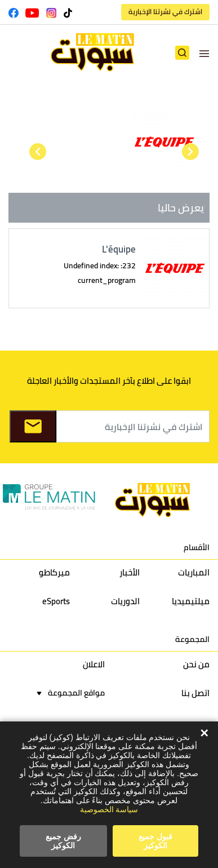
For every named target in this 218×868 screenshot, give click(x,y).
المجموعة (192, 639)
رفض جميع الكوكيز (63, 841)
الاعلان (94, 664)
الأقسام (197, 547)
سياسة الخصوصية (109, 809)
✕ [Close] (204, 733)
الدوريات (125, 601)
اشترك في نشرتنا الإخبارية (165, 12)
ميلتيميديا (191, 601)
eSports (56, 601)
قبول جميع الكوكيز (155, 841)
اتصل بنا (195, 693)
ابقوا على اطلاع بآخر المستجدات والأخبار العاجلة (109, 381)
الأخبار (130, 572)
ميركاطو (54, 572)
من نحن (196, 664)
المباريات (194, 572)
